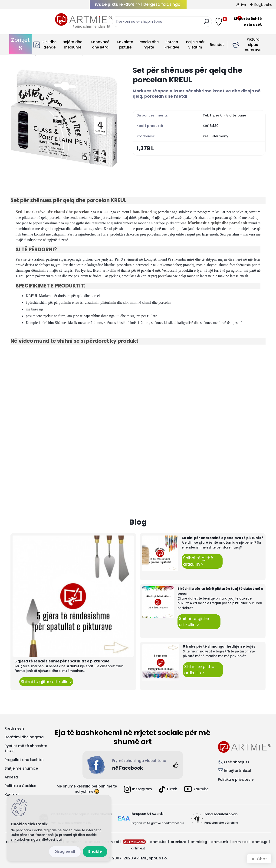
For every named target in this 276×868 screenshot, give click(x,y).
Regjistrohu (263, 5)
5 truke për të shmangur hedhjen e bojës (219, 646)
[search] (180, 23)
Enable (95, 851)
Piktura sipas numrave (253, 45)
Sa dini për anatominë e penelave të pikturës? (222, 538)
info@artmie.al (238, 771)
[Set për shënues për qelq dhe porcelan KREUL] (64, 119)
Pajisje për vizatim (195, 45)
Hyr (244, 5)
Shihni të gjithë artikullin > (46, 682)
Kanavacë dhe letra (100, 45)
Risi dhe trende (49, 45)
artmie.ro (179, 842)
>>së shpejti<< (237, 762)
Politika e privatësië (236, 779)
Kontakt (12, 795)
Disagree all (65, 852)
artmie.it (138, 848)
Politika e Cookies (20, 786)
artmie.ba (158, 842)
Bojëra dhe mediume (72, 45)
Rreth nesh (14, 728)
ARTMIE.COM (134, 842)
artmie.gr (260, 842)
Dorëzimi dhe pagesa (24, 737)
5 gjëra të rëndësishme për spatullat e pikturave (62, 661)
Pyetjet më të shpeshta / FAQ (26, 749)
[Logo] (39, 21)
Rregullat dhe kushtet (24, 760)
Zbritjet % (20, 44)
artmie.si (112, 842)
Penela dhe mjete (149, 45)
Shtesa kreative (172, 45)
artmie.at (240, 842)
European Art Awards (147, 814)
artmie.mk (220, 842)
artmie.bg (199, 842)
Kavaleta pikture (125, 45)
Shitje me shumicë (21, 768)
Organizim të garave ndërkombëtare (158, 823)
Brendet (217, 45)
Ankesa (11, 777)
